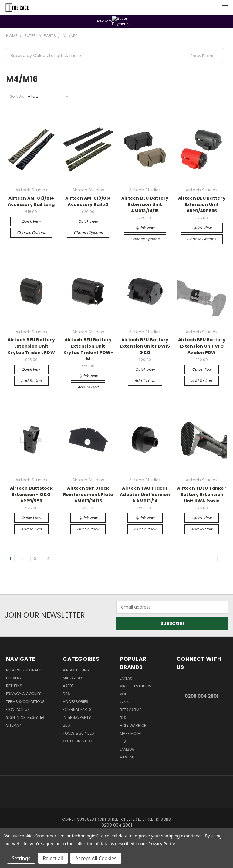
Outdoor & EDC (78, 741)
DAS (66, 694)
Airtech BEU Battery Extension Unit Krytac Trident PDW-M (88, 349)
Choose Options (31, 233)
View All (127, 757)
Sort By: (17, 96)
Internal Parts (77, 717)
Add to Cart (31, 381)
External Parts (77, 709)
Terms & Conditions (25, 702)
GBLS (125, 702)
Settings (21, 858)
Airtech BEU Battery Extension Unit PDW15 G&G (145, 346)
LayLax (126, 678)
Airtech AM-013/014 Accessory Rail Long (31, 201)
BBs (66, 725)
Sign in (13, 717)
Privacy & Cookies (24, 694)
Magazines (73, 678)
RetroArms (131, 710)
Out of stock (88, 529)
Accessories (76, 702)
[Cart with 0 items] (213, 8)
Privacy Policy (162, 844)
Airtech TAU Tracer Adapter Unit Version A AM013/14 (145, 495)
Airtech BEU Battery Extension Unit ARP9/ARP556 (202, 204)
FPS (123, 741)
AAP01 (68, 686)
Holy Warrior (133, 726)
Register (36, 717)
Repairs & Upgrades (25, 670)
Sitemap (13, 725)
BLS (123, 718)
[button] (115, 56)
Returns (14, 686)
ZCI (123, 694)
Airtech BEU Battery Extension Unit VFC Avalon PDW (202, 346)
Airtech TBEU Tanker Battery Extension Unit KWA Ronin (202, 495)
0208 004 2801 (202, 696)
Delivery (14, 678)
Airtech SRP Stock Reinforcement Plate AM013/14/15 (88, 495)
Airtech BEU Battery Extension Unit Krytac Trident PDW (31, 346)
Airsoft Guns (76, 670)
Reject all (53, 858)
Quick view (31, 221)
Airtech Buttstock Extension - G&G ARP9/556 (31, 495)
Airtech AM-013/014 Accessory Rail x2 (88, 201)
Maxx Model (131, 733)
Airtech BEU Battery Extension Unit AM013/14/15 (145, 204)
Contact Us (18, 709)
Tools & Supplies (78, 733)
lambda (127, 749)
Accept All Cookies (96, 858)
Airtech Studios (136, 686)
